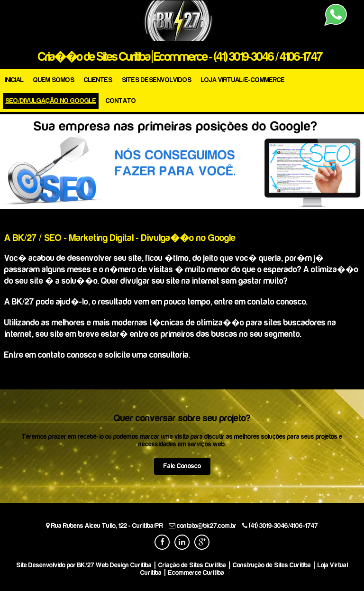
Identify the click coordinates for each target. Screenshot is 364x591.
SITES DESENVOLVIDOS (157, 80)
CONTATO (121, 101)
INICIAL (14, 80)
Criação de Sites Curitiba (192, 565)
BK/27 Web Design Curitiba (114, 565)
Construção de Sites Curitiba (272, 565)
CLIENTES (98, 80)
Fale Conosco (182, 466)
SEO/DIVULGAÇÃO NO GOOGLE (51, 101)
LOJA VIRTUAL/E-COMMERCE (243, 80)
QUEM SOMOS (54, 80)
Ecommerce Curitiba (196, 573)
